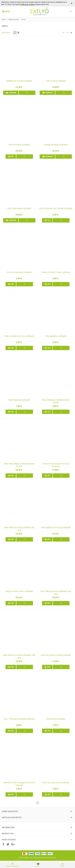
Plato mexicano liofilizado (19, 400)
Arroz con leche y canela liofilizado (56, 655)
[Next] (71, 33)
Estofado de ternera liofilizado (19, 81)
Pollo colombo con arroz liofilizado (19, 336)
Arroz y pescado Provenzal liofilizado (19, 719)
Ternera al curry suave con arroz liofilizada (56, 465)
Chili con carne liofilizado (19, 145)
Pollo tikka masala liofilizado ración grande (19, 465)
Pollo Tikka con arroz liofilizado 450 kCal (19, 529)
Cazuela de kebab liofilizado (56, 145)
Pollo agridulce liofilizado (56, 336)
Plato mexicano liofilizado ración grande (56, 401)
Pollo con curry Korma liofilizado (56, 783)
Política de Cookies (28, 4)
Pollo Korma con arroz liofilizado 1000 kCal (19, 656)
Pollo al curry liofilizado (56, 81)
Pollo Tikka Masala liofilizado (19, 208)
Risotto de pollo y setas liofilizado (56, 272)
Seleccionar (7, 33)
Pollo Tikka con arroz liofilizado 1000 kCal (56, 593)
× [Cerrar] (72, 3)
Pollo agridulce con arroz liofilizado (56, 527)
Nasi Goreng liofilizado (56, 719)
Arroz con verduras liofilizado (19, 272)
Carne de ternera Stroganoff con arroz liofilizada (19, 784)
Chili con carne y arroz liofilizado (19, 591)
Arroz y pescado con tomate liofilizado (56, 208)
